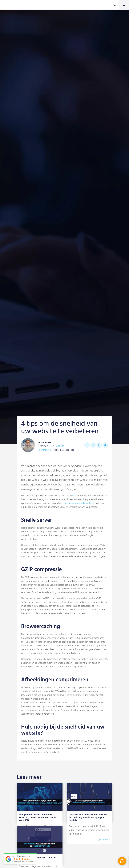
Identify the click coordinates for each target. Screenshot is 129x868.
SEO (52, 446)
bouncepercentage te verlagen (79, 503)
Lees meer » (104, 840)
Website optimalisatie (51, 448)
